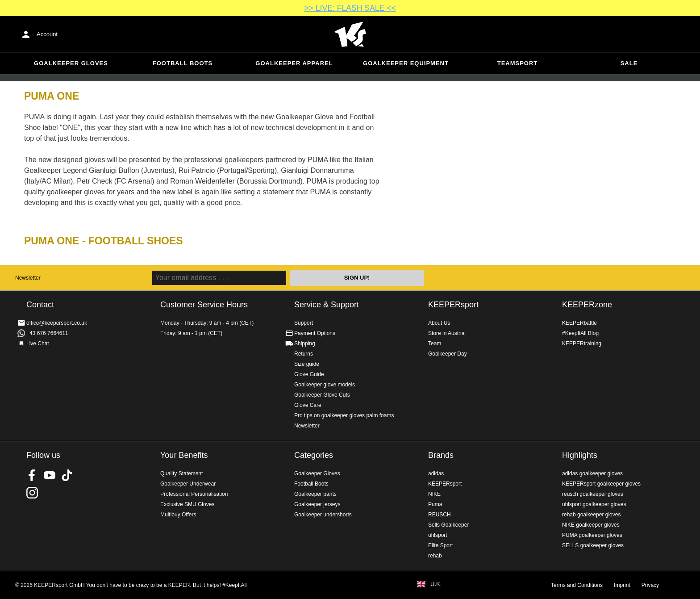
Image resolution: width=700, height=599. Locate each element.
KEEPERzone (587, 305)
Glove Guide (309, 374)
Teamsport (518, 63)
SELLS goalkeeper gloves (593, 545)
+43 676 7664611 (47, 333)
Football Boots (183, 63)
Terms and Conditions (577, 585)
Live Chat (38, 343)
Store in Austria (446, 333)
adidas (436, 473)
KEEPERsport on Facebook (32, 475)
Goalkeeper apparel (294, 63)
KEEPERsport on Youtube (50, 475)
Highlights (580, 455)
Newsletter (28, 278)
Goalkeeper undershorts (323, 515)
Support (304, 323)
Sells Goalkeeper (448, 525)
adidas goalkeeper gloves (592, 473)
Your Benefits (184, 455)
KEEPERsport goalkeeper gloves (601, 484)
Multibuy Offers (178, 515)
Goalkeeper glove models (325, 385)
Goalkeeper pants (315, 494)
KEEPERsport (453, 305)
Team (435, 343)
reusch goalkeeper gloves (593, 494)
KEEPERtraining (582, 343)
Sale (629, 63)
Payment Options (315, 333)
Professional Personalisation (194, 494)
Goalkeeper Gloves (71, 63)
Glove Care (308, 405)
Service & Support (327, 305)
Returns (304, 354)
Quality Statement (181, 473)
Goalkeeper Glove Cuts (322, 395)
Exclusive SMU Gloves (187, 504)
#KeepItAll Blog (580, 333)
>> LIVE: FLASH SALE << (350, 8)
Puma (435, 504)
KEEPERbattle (579, 323)
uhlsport (438, 535)
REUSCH (440, 515)
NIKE (434, 494)
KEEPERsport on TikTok (67, 475)
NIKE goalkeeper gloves (591, 525)
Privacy (650, 585)
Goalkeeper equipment (406, 63)
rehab (435, 556)
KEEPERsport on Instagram (32, 493)
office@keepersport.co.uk (57, 323)
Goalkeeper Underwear (188, 484)
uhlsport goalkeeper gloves (594, 504)
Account (47, 34)
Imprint (622, 585)
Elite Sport (440, 545)
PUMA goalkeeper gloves (592, 535)
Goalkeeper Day (448, 354)
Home (350, 34)
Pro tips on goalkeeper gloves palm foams (344, 415)
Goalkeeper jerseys (317, 504)
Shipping (305, 343)
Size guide (307, 364)
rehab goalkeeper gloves (591, 515)
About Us (439, 323)
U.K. (436, 584)
